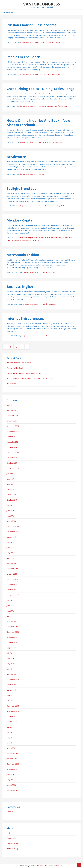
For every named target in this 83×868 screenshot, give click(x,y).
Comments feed (13, 843)
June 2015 (10, 695)
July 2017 (10, 600)
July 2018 (10, 542)
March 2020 (11, 495)
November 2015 (13, 680)
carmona (50, 238)
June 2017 (10, 606)
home (66, 106)
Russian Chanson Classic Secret (31, 25)
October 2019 (12, 500)
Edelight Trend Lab (22, 188)
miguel (34, 240)
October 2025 (12, 437)
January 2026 (12, 421)
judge (22, 240)
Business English (20, 287)
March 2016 (11, 674)
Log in (9, 833)
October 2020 (12, 463)
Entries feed (11, 838)
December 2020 (13, 453)
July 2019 (10, 505)
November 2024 (13, 442)
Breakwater (16, 157)
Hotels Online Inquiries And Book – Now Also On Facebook (38, 123)
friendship (10, 240)
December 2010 (13, 764)
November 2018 (13, 532)
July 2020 (10, 474)
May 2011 (10, 738)
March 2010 (11, 785)
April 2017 (11, 616)
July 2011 (10, 732)
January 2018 (12, 574)
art (49, 74)
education (52, 304)
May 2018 (10, 553)
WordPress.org (12, 849)
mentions (28, 240)
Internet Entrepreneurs (25, 318)
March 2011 (11, 748)
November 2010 (13, 769)
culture (58, 42)
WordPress (60, 866)
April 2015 (11, 701)
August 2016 (11, 648)
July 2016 (10, 653)
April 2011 (11, 743)
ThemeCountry (42, 866)
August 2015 (11, 690)
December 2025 (13, 426)
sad (38, 240)
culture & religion (56, 74)
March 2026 (11, 410)
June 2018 (10, 548)
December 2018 (13, 526)
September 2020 (13, 468)
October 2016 (12, 643)
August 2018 (11, 537)
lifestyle (63, 206)
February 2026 (12, 416)
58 (22, 347)
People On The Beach (23, 57)
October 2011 (12, 716)
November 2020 (13, 458)
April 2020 (11, 489)
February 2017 (12, 627)
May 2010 (10, 780)
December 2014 (13, 706)
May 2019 (10, 516)
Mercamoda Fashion (23, 255)
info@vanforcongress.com (29, 42)
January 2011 (12, 759)
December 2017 (13, 579)
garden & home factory (55, 106)
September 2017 (13, 595)
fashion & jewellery (53, 206)
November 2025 (13, 431)
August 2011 (11, 727)
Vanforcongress (42, 4)
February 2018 (12, 569)
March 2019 (11, 521)
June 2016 (10, 658)
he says (17, 240)
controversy (58, 238)
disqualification (68, 238)
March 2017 (11, 621)
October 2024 (12, 447)
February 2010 (12, 790)
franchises (53, 272)
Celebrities (51, 42)
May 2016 (10, 664)
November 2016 (13, 637)
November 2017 (13, 584)
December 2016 (13, 632)
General (43, 42)
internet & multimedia (54, 142)
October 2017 (12, 590)
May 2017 (10, 611)
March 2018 (11, 563)
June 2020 (10, 479)
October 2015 (12, 685)
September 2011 (13, 722)
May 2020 (10, 484)
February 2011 (12, 753)
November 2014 (13, 711)
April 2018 (11, 558)
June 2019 (10, 511)
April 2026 (11, 405)
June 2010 (10, 775)
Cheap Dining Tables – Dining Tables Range (41, 89)
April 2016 (11, 669)
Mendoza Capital (20, 220)
